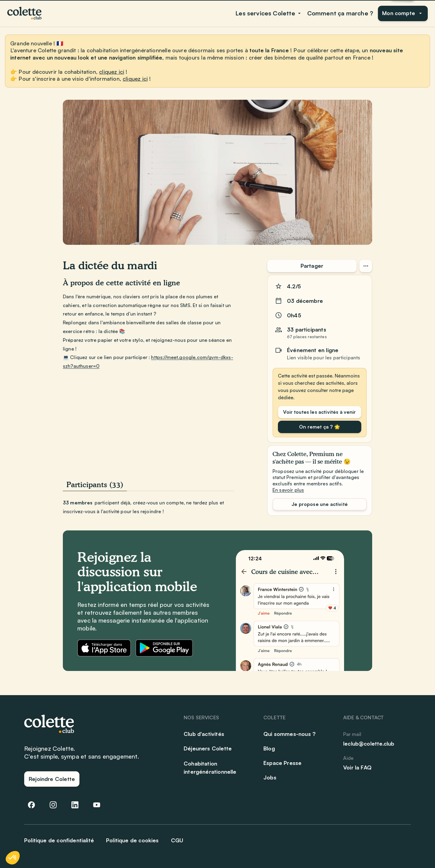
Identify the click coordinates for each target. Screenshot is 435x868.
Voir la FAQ (357, 767)
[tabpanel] (148, 507)
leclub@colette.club (369, 743)
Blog (269, 748)
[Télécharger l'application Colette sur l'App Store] (104, 648)
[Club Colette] (25, 13)
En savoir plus (288, 490)
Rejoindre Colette (52, 779)
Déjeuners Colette (208, 748)
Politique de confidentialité (59, 840)
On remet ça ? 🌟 (319, 427)
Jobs (270, 777)
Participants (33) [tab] (95, 485)
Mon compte (403, 13)
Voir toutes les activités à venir (319, 412)
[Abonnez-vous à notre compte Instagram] (53, 805)
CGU (177, 840)
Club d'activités (204, 734)
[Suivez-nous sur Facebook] (31, 805)
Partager (312, 266)
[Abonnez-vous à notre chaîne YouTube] (97, 805)
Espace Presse (282, 763)
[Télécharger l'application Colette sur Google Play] (164, 648)
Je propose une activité (320, 504)
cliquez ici (112, 72)
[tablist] (148, 485)
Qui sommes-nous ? (290, 734)
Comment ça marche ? (340, 13)
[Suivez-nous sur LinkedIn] (75, 805)
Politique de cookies (132, 840)
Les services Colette (269, 13)
